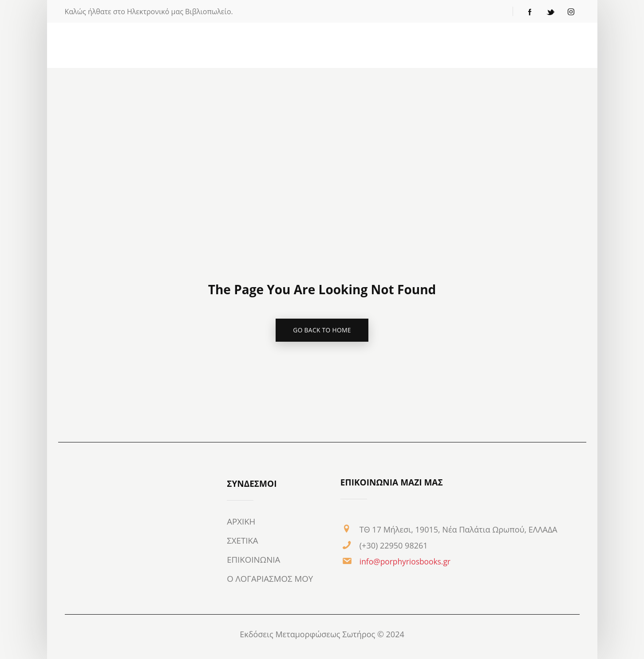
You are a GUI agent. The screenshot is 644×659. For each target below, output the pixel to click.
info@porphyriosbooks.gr (407, 562)
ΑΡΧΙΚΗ (241, 522)
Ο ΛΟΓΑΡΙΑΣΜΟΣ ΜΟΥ (271, 579)
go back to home (322, 330)
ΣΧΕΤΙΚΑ (243, 541)
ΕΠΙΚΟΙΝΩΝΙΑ (254, 560)
